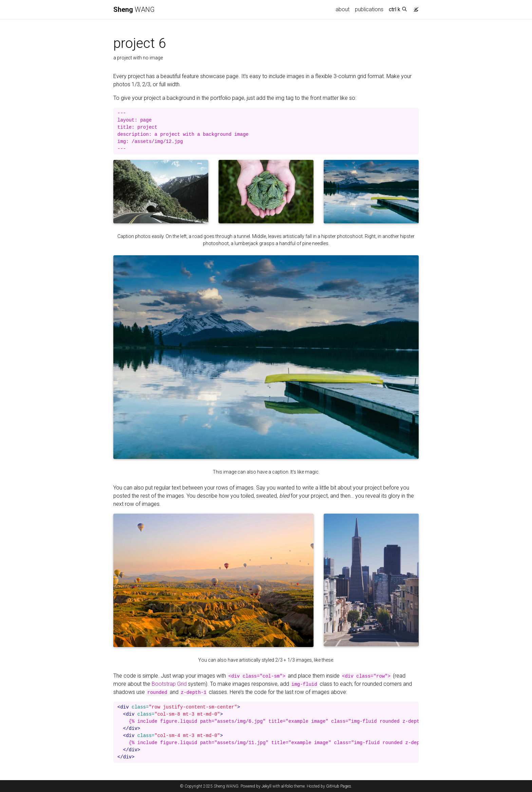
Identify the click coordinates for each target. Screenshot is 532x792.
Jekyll (267, 786)
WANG (134, 10)
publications (369, 9)
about (343, 9)
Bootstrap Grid (169, 684)
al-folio (287, 786)
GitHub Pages (339, 786)
